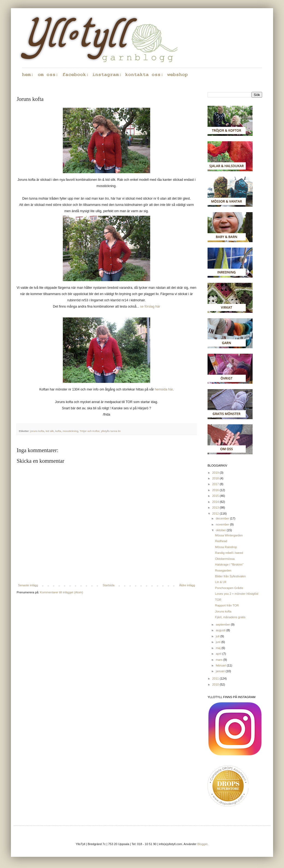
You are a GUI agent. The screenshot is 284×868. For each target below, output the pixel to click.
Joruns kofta (223, 611)
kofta (58, 431)
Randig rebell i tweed (229, 553)
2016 (216, 490)
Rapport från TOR (227, 605)
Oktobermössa (225, 559)
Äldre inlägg (187, 585)
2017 (216, 484)
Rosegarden (223, 570)
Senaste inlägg (28, 585)
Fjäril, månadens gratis (230, 617)
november (223, 524)
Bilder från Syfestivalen (230, 576)
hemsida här (164, 389)
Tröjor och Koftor (90, 431)
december (223, 518)
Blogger (202, 844)
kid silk (50, 431)
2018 (216, 478)
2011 (216, 678)
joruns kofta (37, 431)
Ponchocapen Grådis (229, 588)
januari (221, 671)
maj (219, 648)
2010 (216, 684)
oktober (221, 530)
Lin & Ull (221, 582)
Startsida (109, 585)
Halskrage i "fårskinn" (229, 564)
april (219, 654)
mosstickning (70, 431)
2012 (216, 513)
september (223, 624)
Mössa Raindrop (226, 547)
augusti (221, 630)
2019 (216, 473)
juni (218, 642)
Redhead (221, 541)
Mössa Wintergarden (229, 535)
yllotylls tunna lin (111, 431)
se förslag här (150, 307)
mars (220, 660)
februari (221, 665)
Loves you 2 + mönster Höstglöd (236, 594)
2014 (216, 502)
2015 (216, 496)
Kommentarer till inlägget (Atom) (62, 592)
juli (218, 636)
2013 (216, 507)
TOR (218, 600)
